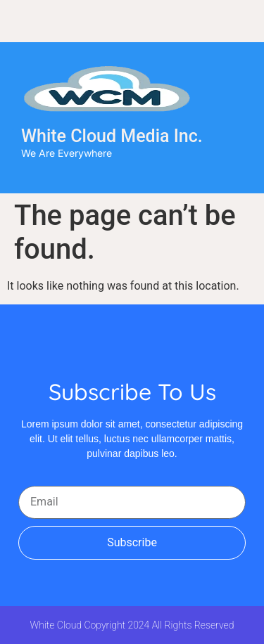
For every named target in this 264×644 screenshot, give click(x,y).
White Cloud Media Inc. (112, 136)
